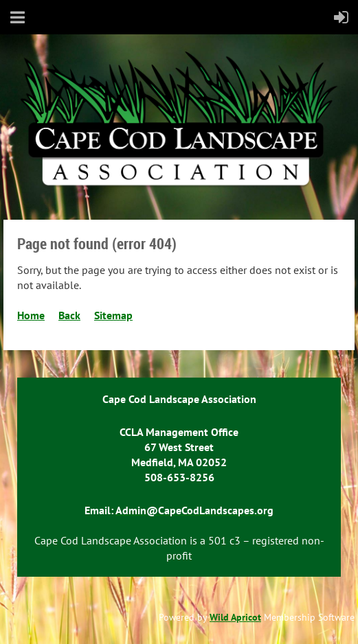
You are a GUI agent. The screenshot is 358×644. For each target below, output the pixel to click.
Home (31, 315)
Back (69, 315)
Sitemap (113, 315)
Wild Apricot (235, 617)
